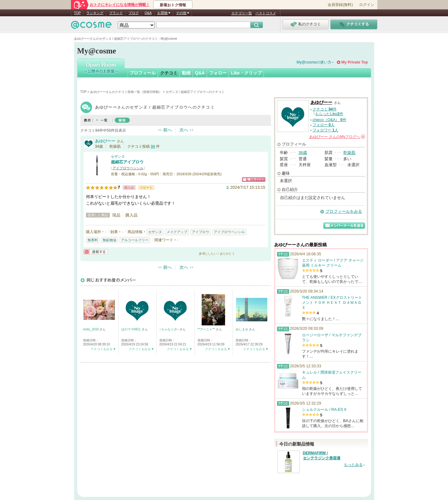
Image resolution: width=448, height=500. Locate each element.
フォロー (218, 73)
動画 (186, 73)
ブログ (134, 13)
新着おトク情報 (173, 5)
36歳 (303, 153)
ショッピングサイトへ (254, 179)
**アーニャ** (207, 329)
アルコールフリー (135, 240)
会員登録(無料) (340, 5)
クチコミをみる (102, 349)
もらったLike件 (329, 114)
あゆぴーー (105, 141)
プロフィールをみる (344, 211)
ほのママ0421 (131, 329)
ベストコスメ (266, 13)
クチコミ (169, 73)
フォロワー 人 (325, 130)
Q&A (148, 13)
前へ (168, 130)
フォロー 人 (324, 125)
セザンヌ (118, 156)
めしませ (242, 329)
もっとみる (353, 465)
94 (153, 146)
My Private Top (355, 62)
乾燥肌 (349, 153)
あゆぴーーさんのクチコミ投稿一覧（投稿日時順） (126, 92)
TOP (78, 13)
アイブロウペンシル (128, 168)
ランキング (95, 13)
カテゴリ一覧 (242, 13)
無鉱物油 (109, 240)
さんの (337, 137)
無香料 (93, 240)
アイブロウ (201, 232)
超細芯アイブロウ (127, 162)
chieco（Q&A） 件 (330, 120)
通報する (96, 252)
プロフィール (143, 73)
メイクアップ (177, 232)
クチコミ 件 (325, 109)
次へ (184, 130)
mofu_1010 (91, 329)
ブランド (116, 13)
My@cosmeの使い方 (314, 62)
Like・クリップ (246, 73)
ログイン (367, 5)
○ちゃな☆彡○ (170, 329)
